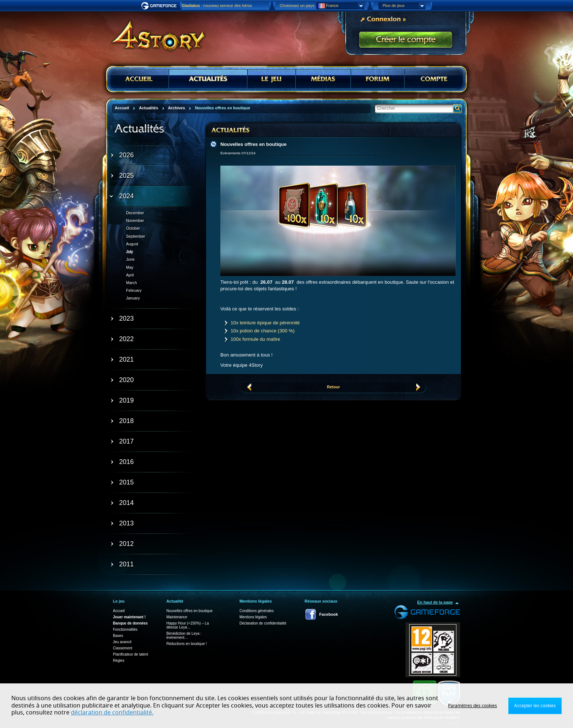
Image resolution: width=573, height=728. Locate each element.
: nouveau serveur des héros (217, 5)
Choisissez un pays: (297, 5)
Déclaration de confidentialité (263, 623)
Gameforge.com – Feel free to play (160, 6)
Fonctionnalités (125, 629)
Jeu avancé (122, 642)
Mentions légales (253, 617)
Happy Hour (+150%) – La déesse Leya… (187, 625)
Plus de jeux (404, 6)
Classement (123, 648)
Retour (333, 387)
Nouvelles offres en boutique (189, 611)
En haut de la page (435, 602)
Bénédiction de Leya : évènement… (184, 635)
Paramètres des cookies (473, 706)
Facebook (329, 614)
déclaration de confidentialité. (112, 713)
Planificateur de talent (130, 654)
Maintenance (177, 617)
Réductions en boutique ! (187, 644)
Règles (119, 661)
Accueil (119, 611)
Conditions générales (257, 611)
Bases (118, 636)
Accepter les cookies (535, 706)
